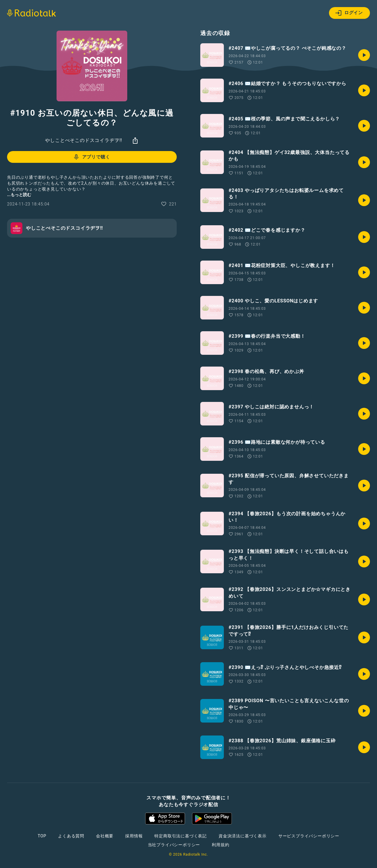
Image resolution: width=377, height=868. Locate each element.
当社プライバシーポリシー (174, 845)
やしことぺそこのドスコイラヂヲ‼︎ (83, 140)
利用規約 (220, 845)
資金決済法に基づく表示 (243, 836)
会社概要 (105, 836)
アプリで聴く (91, 157)
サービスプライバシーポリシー (309, 836)
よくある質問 (71, 836)
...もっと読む (19, 195)
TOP (42, 836)
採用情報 (134, 836)
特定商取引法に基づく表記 (181, 836)
